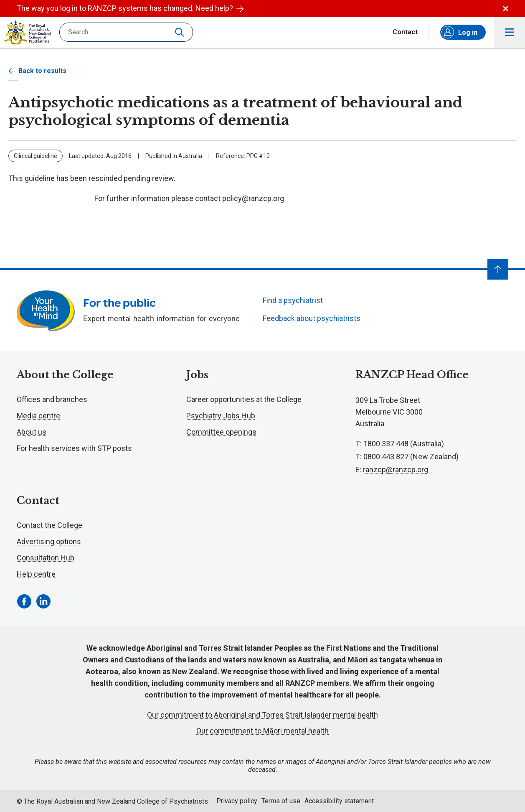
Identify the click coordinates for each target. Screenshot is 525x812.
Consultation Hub (46, 558)
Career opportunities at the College (244, 399)
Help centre (36, 574)
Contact (405, 32)
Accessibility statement (339, 801)
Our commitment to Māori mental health (262, 731)
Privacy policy (237, 801)
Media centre (38, 416)
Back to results (37, 71)
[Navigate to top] (498, 269)
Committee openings (221, 432)
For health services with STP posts (74, 448)
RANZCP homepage (28, 33)
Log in (459, 32)
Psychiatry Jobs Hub (221, 416)
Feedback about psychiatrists (312, 318)
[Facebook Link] (24, 601)
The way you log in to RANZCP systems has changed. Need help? (130, 8)
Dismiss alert (506, 9)
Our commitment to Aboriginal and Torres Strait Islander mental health (262, 715)
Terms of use (281, 801)
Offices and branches (52, 399)
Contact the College (49, 525)
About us (32, 432)
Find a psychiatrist (293, 300)
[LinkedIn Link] (43, 601)
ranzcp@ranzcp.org (396, 470)
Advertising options (49, 541)
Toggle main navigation (510, 32)
